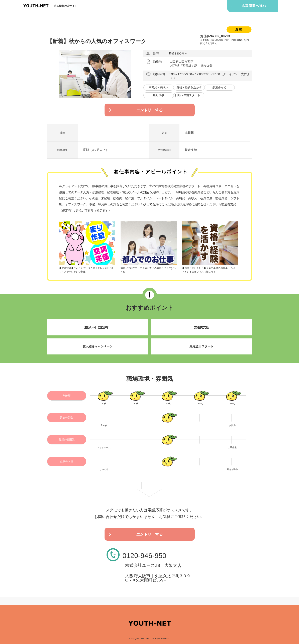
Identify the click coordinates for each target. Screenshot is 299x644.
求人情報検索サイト (66, 6)
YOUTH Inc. (146, 638)
